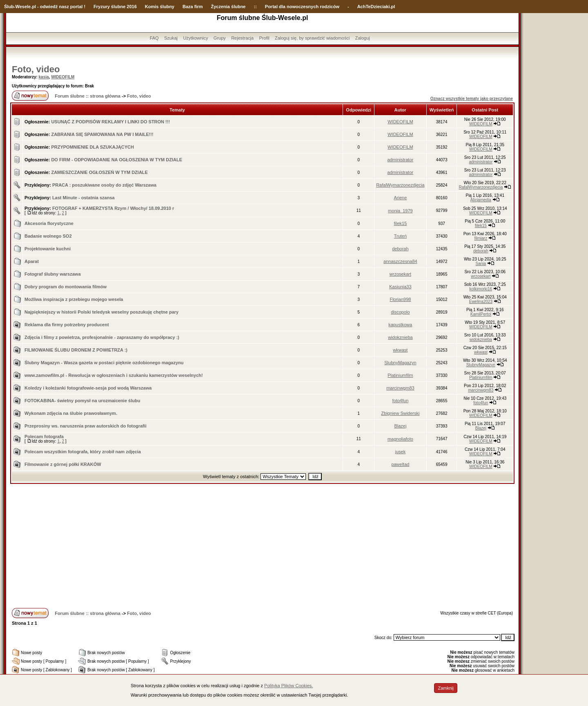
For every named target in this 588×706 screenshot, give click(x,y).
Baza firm (193, 7)
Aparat (32, 261)
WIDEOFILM (63, 77)
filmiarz (481, 238)
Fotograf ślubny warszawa (53, 274)
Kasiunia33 (400, 287)
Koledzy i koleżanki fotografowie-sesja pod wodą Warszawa (88, 388)
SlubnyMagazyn (400, 363)
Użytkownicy (195, 38)
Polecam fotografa (44, 437)
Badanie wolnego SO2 (48, 236)
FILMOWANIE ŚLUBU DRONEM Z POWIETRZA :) (76, 350)
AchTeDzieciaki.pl (376, 7)
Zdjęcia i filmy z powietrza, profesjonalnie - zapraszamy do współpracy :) (102, 337)
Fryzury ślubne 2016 (115, 7)
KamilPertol (481, 314)
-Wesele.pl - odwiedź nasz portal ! (50, 7)
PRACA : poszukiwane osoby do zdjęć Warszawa (104, 185)
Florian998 (400, 299)
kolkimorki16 (481, 289)
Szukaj (171, 38)
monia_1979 (400, 211)
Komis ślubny (160, 7)
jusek (401, 452)
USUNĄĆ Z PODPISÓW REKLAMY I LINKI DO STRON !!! (110, 122)
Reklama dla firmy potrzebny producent (67, 325)
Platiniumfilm (400, 375)
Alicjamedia (481, 200)
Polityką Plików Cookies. (288, 686)
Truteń (400, 236)
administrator (401, 160)
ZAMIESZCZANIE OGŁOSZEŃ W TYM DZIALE (99, 172)
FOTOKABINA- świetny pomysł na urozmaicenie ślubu (82, 401)
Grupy (220, 38)
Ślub (9, 7)
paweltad (400, 464)
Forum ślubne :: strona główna (88, 96)
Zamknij (446, 688)
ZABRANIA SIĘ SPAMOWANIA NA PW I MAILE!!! (102, 134)
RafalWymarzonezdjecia (400, 185)
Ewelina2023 (481, 302)
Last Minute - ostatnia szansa (84, 198)
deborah (400, 249)
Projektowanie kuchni (48, 249)
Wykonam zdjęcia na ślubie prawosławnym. (71, 413)
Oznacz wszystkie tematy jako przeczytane (472, 99)
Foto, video (36, 69)
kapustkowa (400, 325)
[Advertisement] (263, 545)
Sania (481, 264)
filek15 (401, 223)
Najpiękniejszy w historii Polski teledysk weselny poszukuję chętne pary (101, 312)
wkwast (400, 350)
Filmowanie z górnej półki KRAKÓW (63, 464)
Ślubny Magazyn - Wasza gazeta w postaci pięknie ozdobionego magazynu (104, 363)
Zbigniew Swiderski (400, 413)
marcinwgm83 (400, 388)
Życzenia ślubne (228, 7)
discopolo (400, 312)
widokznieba (400, 337)
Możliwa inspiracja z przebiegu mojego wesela (74, 299)
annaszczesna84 (400, 261)
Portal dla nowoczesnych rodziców (302, 7)
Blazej (400, 426)
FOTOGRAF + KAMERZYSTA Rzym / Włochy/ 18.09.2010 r (113, 208)
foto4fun (401, 401)
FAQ (154, 38)
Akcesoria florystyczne (49, 223)
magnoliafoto (400, 439)
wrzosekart (400, 274)
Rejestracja (242, 38)
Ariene (401, 198)
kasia (44, 77)
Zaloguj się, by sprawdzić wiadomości (312, 38)
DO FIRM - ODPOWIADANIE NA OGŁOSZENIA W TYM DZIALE (117, 160)
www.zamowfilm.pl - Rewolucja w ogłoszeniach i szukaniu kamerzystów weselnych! (114, 375)
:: (255, 7)
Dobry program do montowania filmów (66, 287)
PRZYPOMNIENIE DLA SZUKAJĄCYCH (92, 147)
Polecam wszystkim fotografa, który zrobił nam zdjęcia (83, 452)
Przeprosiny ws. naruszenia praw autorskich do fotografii (86, 426)
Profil (264, 38)
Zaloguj (363, 38)
